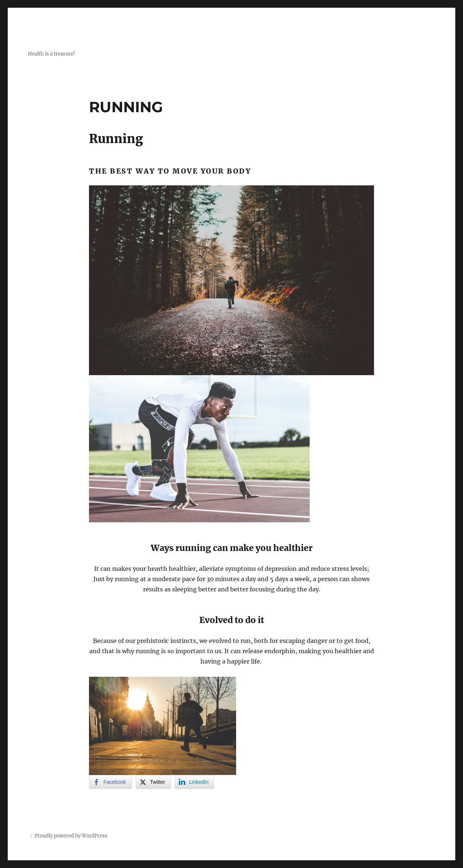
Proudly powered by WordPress (71, 836)
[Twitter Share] (153, 782)
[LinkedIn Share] (195, 782)
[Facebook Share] (110, 782)
